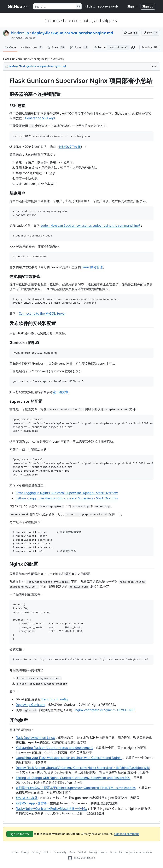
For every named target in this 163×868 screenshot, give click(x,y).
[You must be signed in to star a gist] (131, 33)
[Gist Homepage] (19, 6)
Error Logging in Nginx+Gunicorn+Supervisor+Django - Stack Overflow (67, 493)
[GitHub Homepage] (70, 858)
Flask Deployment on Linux (35, 738)
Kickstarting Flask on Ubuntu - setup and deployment (54, 748)
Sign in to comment (126, 834)
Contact (82, 852)
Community (60, 852)
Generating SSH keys (40, 118)
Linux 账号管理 (92, 267)
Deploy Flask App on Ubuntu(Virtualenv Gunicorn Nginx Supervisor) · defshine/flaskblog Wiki (83, 768)
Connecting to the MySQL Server (42, 313)
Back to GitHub (108, 6)
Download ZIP (150, 47)
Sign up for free (20, 834)
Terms (15, 852)
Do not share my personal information (131, 852)
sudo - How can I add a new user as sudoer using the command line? (90, 225)
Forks (79, 47)
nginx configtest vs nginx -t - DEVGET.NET (105, 710)
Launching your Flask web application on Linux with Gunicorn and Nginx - (69, 758)
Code (10, 47)
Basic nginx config (55, 699)
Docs (72, 852)
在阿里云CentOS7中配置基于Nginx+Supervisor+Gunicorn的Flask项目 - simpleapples (76, 788)
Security (36, 852)
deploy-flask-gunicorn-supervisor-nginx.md (73, 33)
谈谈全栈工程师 (70, 147)
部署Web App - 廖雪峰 (31, 803)
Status (47, 852)
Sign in (132, 6)
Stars (56, 47)
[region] (81, 446)
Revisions (32, 47)
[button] (133, 47)
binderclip (20, 33)
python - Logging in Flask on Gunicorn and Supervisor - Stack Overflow (67, 498)
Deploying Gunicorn (30, 705)
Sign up (148, 6)
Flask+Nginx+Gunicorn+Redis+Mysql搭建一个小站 (51, 809)
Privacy (25, 852)
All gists (90, 6)
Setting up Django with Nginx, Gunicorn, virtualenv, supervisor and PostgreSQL (73, 778)
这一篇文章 (61, 392)
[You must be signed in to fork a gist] (151, 33)
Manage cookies (98, 852)
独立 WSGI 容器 (27, 798)
